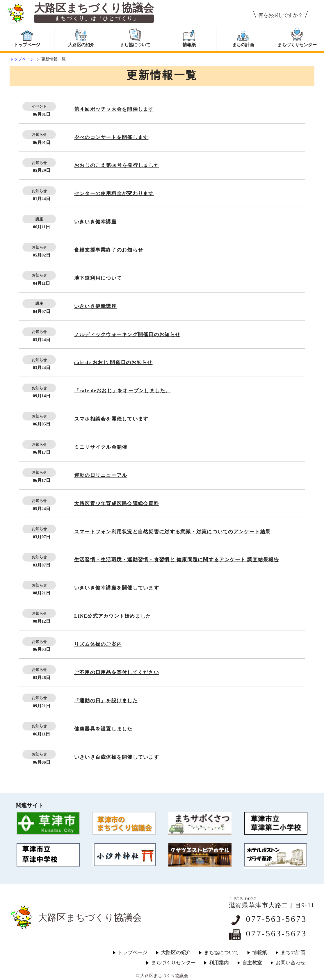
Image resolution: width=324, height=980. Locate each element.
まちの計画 (293, 953)
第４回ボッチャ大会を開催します (114, 109)
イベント (39, 106)
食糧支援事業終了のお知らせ (109, 250)
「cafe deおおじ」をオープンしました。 (122, 391)
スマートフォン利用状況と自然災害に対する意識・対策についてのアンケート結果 (172, 532)
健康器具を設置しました (103, 729)
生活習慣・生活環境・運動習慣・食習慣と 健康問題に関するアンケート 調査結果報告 (177, 560)
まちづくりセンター (173, 963)
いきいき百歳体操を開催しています (117, 757)
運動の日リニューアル (101, 475)
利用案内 (219, 963)
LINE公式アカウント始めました (113, 616)
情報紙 (260, 953)
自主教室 (252, 963)
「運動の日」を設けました (106, 701)
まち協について (221, 953)
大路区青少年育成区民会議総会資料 (117, 504)
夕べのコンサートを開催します (111, 137)
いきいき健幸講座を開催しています (117, 588)
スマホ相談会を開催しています (111, 419)
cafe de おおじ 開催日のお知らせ (113, 362)
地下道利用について (98, 278)
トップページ (22, 59)
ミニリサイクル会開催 (101, 447)
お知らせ (39, 134)
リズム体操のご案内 (98, 644)
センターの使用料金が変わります (114, 194)
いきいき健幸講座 (95, 222)
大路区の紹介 (176, 953)
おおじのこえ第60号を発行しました (117, 165)
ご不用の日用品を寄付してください (117, 672)
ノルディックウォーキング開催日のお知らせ (127, 335)
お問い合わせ (291, 963)
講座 (39, 219)
